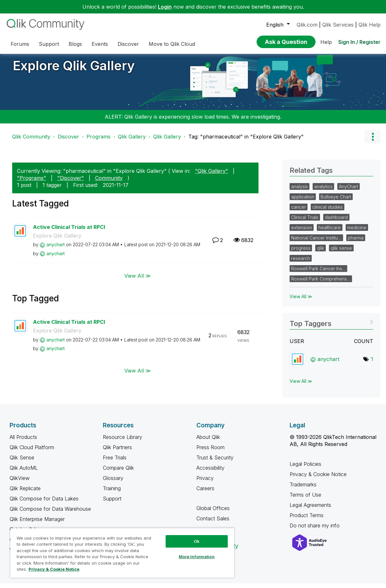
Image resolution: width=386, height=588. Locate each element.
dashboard (336, 222)
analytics (323, 191)
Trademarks (303, 489)
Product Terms (307, 520)
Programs (99, 141)
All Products (23, 442)
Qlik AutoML (24, 473)
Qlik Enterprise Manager (37, 524)
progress (301, 253)
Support (112, 503)
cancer (299, 212)
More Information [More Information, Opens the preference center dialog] (197, 557)
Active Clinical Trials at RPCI (69, 232)
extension (302, 232)
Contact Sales (213, 523)
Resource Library (123, 442)
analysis (300, 191)
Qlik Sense (22, 462)
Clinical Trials (305, 222)
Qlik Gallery (132, 141)
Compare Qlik (118, 473)
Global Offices (213, 513)
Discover (68, 141)
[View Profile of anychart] (56, 249)
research (301, 263)
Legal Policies (305, 469)
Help (326, 42)
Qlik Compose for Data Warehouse (50, 514)
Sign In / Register (359, 42)
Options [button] (373, 141)
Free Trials (115, 462)
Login (165, 7)
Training (112, 493)
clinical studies (328, 212)
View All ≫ (138, 280)
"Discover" (71, 183)
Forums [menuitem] (20, 44)
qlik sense (341, 253)
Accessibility (210, 473)
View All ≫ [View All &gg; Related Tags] (301, 301)
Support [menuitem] (49, 44)
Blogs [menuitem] (75, 44)
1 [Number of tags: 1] (372, 364)
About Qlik (208, 442)
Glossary (113, 483)
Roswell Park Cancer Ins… (318, 273)
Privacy (205, 483)
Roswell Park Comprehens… (321, 284)
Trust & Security (215, 462)
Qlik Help (370, 25)
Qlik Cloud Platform (32, 452)
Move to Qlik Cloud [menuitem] (172, 44)
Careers (205, 493)
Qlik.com (307, 25)
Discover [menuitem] (128, 44)
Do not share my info (315, 530)
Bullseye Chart (336, 202)
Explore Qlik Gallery (74, 70)
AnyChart (349, 191)
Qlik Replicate (25, 493)
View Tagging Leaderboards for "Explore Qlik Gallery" (331, 326)
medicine (357, 232)
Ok (197, 541)
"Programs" (32, 183)
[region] (122, 553)
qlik (320, 253)
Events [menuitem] (100, 44)
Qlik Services (338, 25)
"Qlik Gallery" (212, 176)
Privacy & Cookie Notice (318, 479)
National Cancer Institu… (316, 243)
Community (109, 183)
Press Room (210, 452)
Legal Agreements (310, 510)
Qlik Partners (117, 452)
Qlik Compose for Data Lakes (44, 503)
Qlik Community (31, 141)
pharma (356, 243)
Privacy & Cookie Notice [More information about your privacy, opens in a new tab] (54, 569)
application (303, 202)
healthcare (330, 232)
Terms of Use (305, 500)
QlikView (20, 483)
